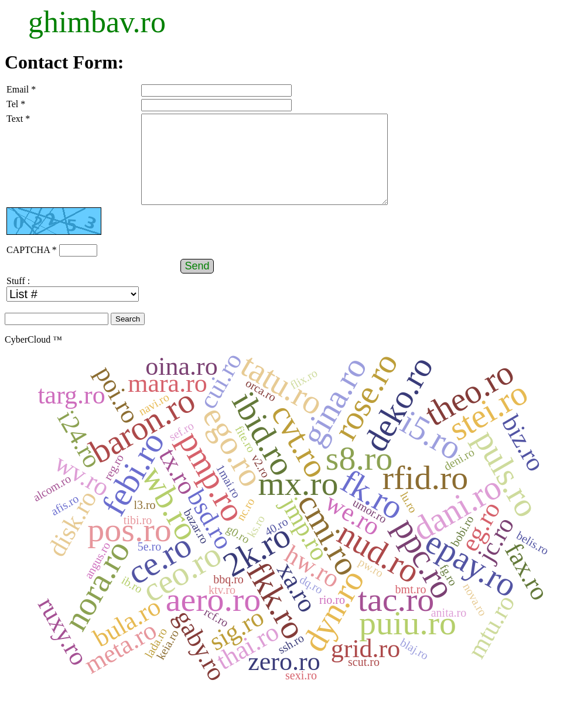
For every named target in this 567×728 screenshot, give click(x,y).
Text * (18, 119)
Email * (21, 89)
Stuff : (18, 298)
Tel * (16, 104)
